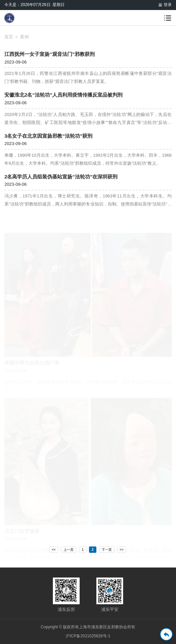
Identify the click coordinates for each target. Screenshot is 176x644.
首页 (9, 38)
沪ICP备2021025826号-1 (88, 636)
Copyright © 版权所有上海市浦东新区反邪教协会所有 (88, 627)
